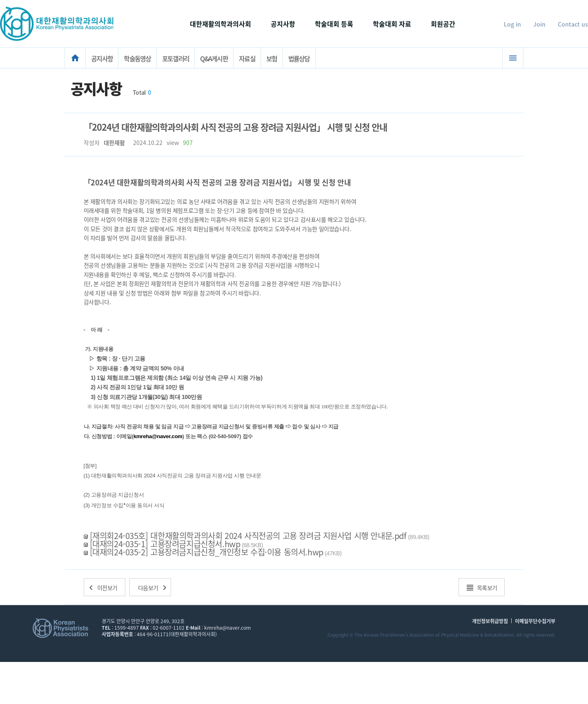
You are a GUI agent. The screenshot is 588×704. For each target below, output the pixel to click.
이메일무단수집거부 (535, 622)
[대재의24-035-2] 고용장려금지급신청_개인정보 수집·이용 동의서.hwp (207, 552)
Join (539, 24)
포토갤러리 (176, 58)
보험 (272, 58)
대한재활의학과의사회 (220, 24)
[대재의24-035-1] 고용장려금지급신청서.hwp (165, 544)
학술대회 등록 (334, 24)
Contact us (573, 24)
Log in (512, 24)
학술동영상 (137, 58)
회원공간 (443, 24)
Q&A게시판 (214, 58)
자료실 (247, 58)
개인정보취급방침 (490, 622)
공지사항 (283, 24)
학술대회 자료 (392, 24)
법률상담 (299, 58)
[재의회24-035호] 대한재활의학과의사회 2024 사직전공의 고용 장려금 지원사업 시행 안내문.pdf (248, 536)
